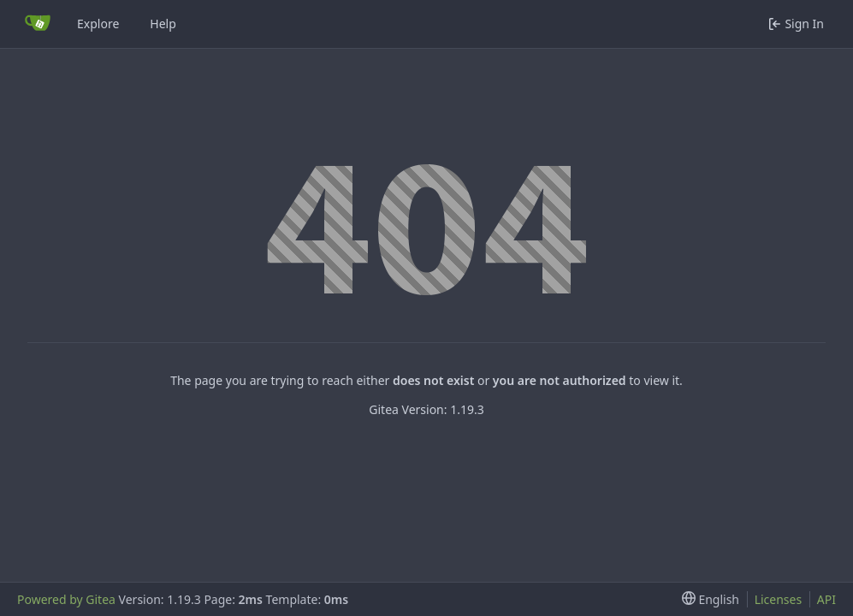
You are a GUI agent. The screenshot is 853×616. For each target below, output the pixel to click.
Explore (98, 24)
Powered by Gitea (66, 599)
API (826, 599)
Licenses (779, 599)
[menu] (707, 599)
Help (163, 24)
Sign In (796, 24)
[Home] (38, 24)
